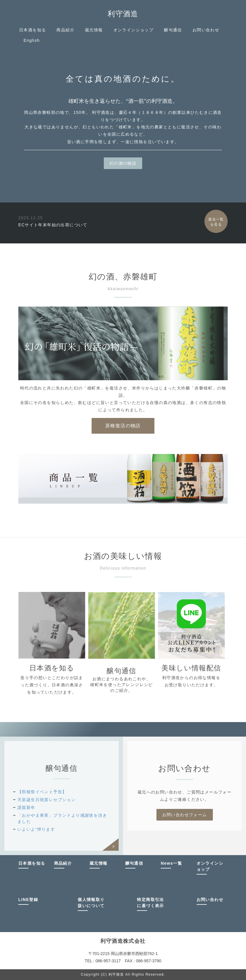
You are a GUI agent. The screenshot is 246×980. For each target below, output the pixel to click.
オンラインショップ (134, 30)
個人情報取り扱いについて (91, 903)
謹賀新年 (26, 807)
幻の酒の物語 (123, 163)
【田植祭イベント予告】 (42, 792)
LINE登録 (28, 900)
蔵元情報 (94, 30)
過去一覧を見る (216, 222)
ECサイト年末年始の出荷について (53, 225)
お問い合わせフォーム (185, 815)
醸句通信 (173, 30)
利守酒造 (123, 14)
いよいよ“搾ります (36, 829)
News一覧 (171, 863)
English (32, 40)
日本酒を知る (33, 30)
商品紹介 (65, 30)
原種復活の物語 (123, 426)
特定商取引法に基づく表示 (150, 903)
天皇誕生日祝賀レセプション (47, 800)
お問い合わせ (206, 30)
